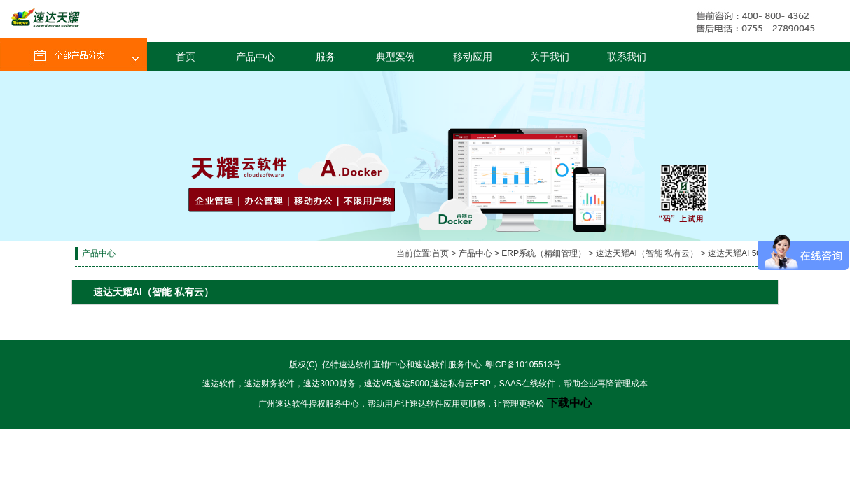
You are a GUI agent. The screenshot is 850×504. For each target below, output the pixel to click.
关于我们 (550, 57)
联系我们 (627, 57)
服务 (326, 57)
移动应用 (473, 57)
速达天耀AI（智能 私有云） (647, 253)
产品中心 (256, 57)
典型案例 (396, 57)
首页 (186, 57)
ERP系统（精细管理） (544, 253)
